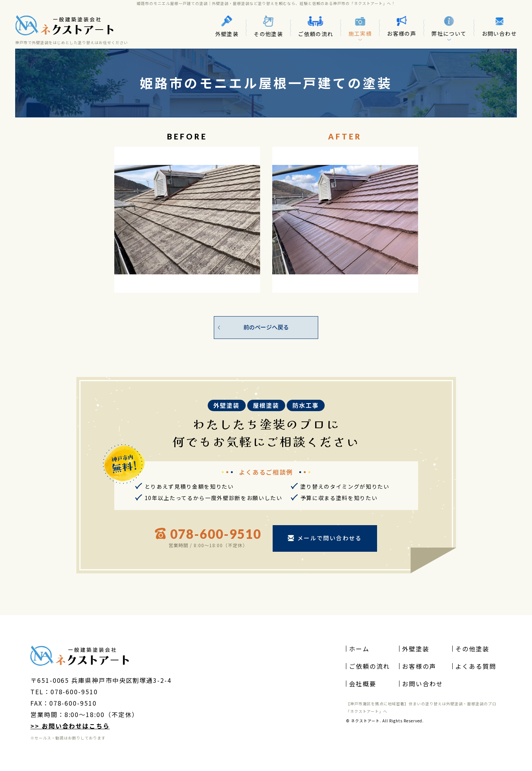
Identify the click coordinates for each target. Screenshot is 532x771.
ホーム (359, 649)
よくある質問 (476, 666)
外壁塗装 (227, 26)
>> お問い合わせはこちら (70, 726)
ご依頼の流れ (316, 26)
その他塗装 (268, 26)
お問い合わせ (499, 26)
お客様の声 (402, 26)
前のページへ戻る (266, 327)
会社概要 (363, 684)
